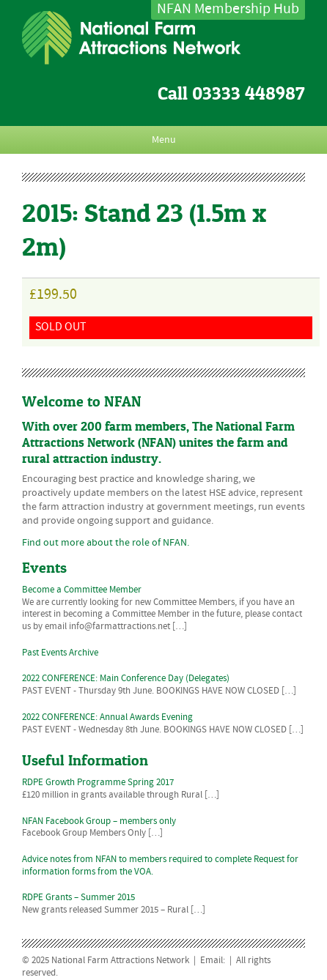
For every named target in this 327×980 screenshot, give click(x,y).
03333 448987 (249, 93)
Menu (164, 140)
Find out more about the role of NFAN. (106, 543)
